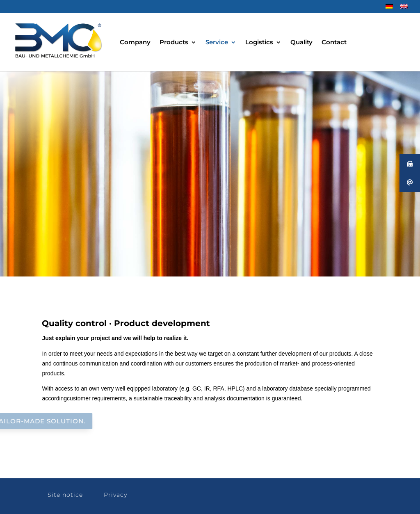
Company (135, 43)
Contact (334, 43)
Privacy (115, 495)
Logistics (259, 43)
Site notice (65, 495)
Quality (301, 43)
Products (174, 43)
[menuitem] (389, 8)
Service (217, 43)
